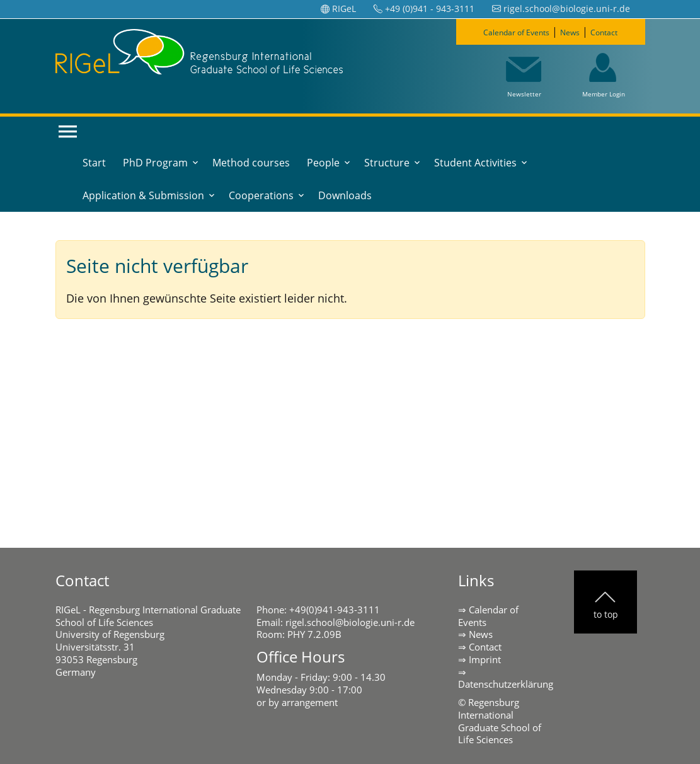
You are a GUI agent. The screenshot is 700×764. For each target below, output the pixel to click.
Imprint (485, 659)
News (576, 32)
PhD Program (155, 163)
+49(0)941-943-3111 (335, 610)
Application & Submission (143, 195)
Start (94, 163)
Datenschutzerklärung (506, 684)
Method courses (251, 163)
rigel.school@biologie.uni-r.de (350, 622)
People (323, 163)
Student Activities (475, 163)
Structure (387, 163)
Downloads (345, 195)
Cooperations (261, 195)
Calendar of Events (508, 32)
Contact (618, 32)
